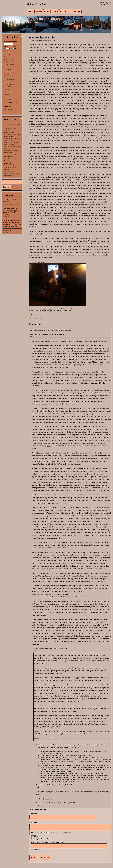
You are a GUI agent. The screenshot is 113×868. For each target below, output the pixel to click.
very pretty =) (8, 163)
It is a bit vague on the (11, 173)
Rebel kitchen (8, 87)
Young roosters (9, 64)
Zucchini (7, 74)
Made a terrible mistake (12, 151)
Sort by (6, 46)
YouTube (5, 232)
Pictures (64, 11)
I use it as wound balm (11, 155)
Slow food (7, 54)
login (102, 5)
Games (39, 11)
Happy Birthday (9, 79)
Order (14, 46)
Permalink (32, 334)
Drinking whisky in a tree (12, 72)
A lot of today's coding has (12, 139)
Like (31, 315)
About (31, 11)
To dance (7, 67)
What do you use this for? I (13, 159)
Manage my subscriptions (11, 205)
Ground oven (8, 92)
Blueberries (8, 69)
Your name (34, 814)
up (30, 317)
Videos (55, 11)
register (109, 5)
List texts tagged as (10, 42)
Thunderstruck (9, 77)
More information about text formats (61, 834)
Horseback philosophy (11, 84)
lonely (49, 446)
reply (32, 336)
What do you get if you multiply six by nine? (48, 844)
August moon (8, 59)
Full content (6, 217)
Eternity (7, 57)
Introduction (8, 109)
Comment (34, 822)
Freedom (7, 89)
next (16, 102)
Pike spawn (8, 99)
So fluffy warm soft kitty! (12, 143)
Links (6, 112)
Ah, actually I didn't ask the (13, 147)
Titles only (6, 215)
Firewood (7, 94)
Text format (35, 834)
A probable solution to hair (12, 134)
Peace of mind (9, 82)
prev (5, 102)
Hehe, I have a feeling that (12, 124)
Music (47, 11)
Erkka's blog (75, 11)
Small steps (8, 52)
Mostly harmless (9, 62)
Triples (6, 97)
